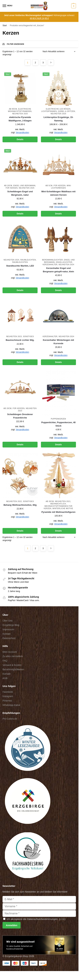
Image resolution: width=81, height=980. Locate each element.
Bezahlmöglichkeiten (13, 669)
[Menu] (8, 6)
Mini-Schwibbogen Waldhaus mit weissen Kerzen (58, 193)
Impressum (8, 629)
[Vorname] (39, 906)
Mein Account (10, 652)
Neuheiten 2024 (12, 260)
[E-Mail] (39, 899)
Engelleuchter (64, 262)
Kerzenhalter (50, 265)
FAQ (5, 661)
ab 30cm (50, 501)
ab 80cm (13, 109)
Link (62, 919)
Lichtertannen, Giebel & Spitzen (58, 111)
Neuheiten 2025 (20, 114)
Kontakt (6, 634)
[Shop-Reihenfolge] (59, 51)
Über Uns (7, 621)
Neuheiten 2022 (14, 501)
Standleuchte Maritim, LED (20, 266)
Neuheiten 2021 (63, 501)
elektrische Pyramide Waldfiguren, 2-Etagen (20, 119)
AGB (5, 678)
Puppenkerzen (58, 419)
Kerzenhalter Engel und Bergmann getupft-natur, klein (59, 270)
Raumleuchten (28, 260)
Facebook (8, 692)
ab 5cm (49, 186)
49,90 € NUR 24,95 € (39, 18)
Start (5, 25)
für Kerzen (12, 188)
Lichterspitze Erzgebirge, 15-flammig (59, 119)
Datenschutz (9, 638)
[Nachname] (39, 913)
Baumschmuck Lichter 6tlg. (20, 340)
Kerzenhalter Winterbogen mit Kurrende (59, 342)
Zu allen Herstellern (13, 656)
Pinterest (7, 701)
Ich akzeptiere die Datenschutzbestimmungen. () (34, 919)
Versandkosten (22, 133)
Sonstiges (28, 336)
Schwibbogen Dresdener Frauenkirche (20, 416)
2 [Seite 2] (35, 63)
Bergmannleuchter (52, 260)
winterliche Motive (63, 508)
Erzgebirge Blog (11, 625)
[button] (73, 6)
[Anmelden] (12, 925)
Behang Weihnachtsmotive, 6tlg (20, 505)
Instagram (8, 696)
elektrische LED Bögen (58, 109)
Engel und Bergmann (24, 186)
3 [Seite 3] (43, 63)
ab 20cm (8, 186)
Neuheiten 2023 (14, 336)
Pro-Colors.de (10, 719)
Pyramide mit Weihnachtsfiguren (58, 512)
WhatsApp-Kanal (11, 705)
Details (20, 139)
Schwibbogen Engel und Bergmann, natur (20, 193)
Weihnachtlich (58, 504)
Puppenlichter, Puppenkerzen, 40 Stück (58, 424)
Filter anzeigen (13, 44)
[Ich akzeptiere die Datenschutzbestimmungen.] (4, 919)
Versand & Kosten (12, 665)
